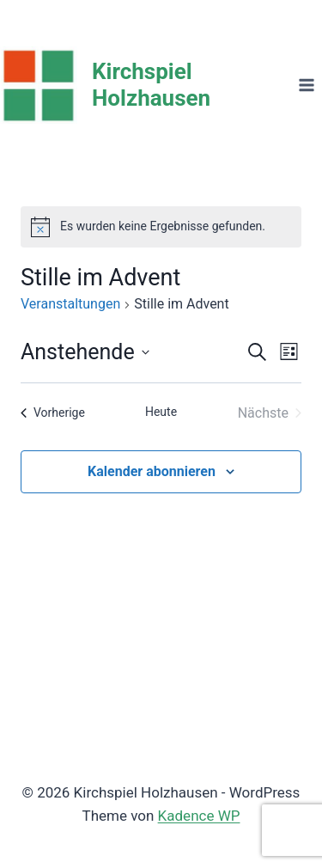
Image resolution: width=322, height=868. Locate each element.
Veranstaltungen (70, 304)
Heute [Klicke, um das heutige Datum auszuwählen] (161, 412)
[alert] (161, 227)
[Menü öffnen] (306, 85)
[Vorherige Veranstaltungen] (53, 413)
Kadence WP (199, 816)
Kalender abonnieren (152, 471)
